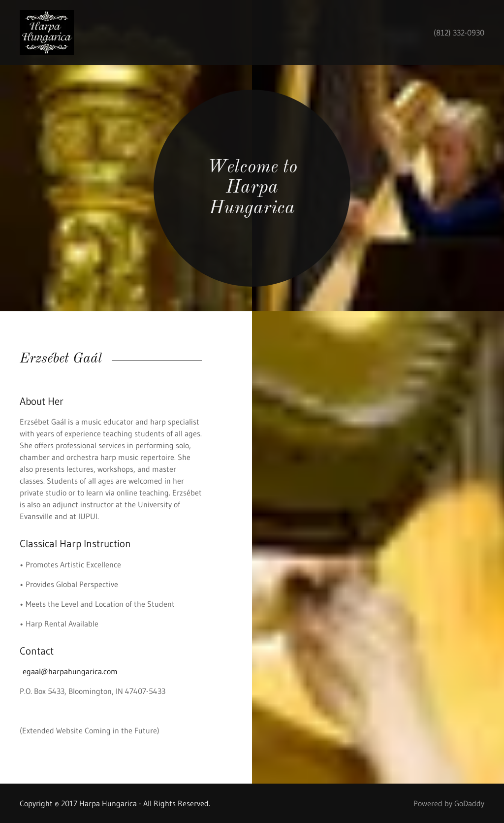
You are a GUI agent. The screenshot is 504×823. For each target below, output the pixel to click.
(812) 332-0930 (459, 33)
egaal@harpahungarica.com (70, 671)
